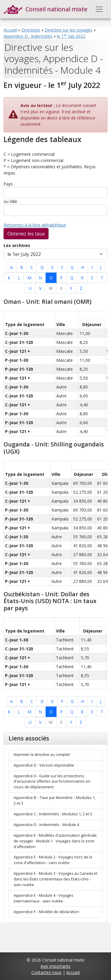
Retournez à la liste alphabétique (35, 225)
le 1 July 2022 (71, 36)
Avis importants (55, 966)
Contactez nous (46, 972)
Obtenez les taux (26, 234)
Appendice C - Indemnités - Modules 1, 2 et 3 (53, 814)
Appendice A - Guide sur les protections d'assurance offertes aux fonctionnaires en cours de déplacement (52, 782)
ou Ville (10, 201)
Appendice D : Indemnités (28, 36)
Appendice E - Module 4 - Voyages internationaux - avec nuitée (44, 898)
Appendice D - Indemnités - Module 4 (46, 825)
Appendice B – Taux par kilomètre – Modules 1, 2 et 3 (55, 800)
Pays (8, 184)
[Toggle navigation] (99, 9)
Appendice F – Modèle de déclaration (46, 912)
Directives (31, 30)
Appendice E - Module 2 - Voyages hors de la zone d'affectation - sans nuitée (53, 860)
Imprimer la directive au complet (42, 755)
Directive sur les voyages (69, 30)
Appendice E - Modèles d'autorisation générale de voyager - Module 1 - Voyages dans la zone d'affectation (55, 841)
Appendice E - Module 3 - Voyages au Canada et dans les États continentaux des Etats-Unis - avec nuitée (55, 879)
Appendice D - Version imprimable (44, 765)
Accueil (10, 30)
